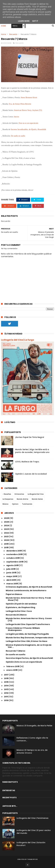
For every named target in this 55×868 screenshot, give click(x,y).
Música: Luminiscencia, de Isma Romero (26, 590)
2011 (6, 697)
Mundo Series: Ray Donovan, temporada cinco (30, 638)
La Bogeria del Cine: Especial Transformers (28, 624)
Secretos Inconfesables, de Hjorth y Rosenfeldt (28, 129)
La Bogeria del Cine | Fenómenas (32, 818)
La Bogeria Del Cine (36, 494)
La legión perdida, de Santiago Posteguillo (27, 634)
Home (3, 26)
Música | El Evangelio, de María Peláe (34, 726)
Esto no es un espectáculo (29, 123)
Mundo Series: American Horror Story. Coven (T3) (29, 620)
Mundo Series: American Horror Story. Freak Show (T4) (28, 599)
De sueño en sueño (18, 136)
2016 (6, 678)
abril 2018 (11, 580)
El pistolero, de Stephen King (20, 607)
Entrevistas (19, 494)
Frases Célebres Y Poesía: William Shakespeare (23, 629)
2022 (7, 533)
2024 (7, 526)
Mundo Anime (23, 499)
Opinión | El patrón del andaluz (21, 604)
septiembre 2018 (15, 562)
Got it (35, 21)
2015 (6, 682)
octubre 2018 (13, 558)
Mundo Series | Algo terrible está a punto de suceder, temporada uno (32, 451)
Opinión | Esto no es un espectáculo (24, 662)
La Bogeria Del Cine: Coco (19, 611)
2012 (6, 693)
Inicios (17, 117)
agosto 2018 (13, 565)
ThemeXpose (32, 859)
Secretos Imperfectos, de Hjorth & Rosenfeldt (29, 658)
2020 (7, 540)
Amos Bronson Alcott (29, 97)
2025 (7, 522)
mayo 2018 (12, 576)
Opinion (15, 504)
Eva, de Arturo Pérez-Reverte (20, 104)
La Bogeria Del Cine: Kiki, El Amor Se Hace (27, 641)
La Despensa (8, 499)
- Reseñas (7, 494)
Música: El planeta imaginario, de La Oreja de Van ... (29, 646)
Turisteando (27, 504)
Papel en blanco (14, 594)
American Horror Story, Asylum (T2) (28, 110)
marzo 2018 (12, 584)
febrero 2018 (13, 666)
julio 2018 (11, 569)
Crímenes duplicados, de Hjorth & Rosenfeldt (29, 587)
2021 (6, 537)
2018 (6, 548)
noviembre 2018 (15, 554)
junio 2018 (11, 573)
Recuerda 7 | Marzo (16, 651)
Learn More (24, 21)
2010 (7, 700)
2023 (7, 529)
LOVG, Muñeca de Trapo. (27, 462)
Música (5, 504)
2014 (7, 686)
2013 (6, 689)
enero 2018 (12, 670)
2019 (6, 544)
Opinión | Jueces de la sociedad (31, 474)
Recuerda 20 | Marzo (16, 615)
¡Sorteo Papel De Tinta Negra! (30, 437)
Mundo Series (37, 499)
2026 (7, 518)
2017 (6, 675)
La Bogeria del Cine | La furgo (18, 340)
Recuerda (13, 34)
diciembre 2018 (14, 551)
